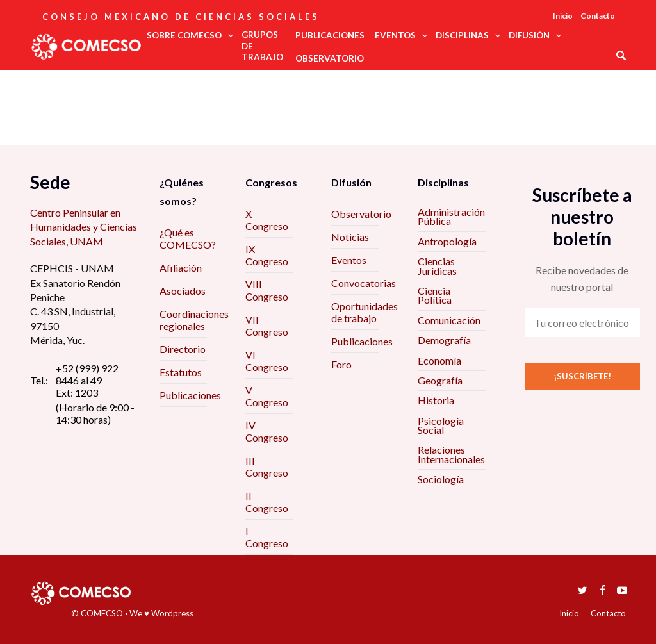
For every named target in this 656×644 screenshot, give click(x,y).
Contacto (598, 16)
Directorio (183, 349)
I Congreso (267, 537)
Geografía (440, 380)
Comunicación (449, 320)
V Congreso (267, 396)
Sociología (441, 479)
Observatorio (361, 214)
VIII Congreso (267, 290)
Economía (439, 360)
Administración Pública (451, 216)
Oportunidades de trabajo (365, 312)
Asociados (183, 291)
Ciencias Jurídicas (437, 266)
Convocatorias (364, 283)
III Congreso (267, 466)
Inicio (563, 16)
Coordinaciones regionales (194, 320)
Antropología (447, 241)
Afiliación (181, 268)
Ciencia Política (435, 295)
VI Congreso (267, 361)
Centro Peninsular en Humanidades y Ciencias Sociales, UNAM (84, 227)
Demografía (444, 340)
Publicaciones (190, 395)
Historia (436, 400)
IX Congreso (267, 255)
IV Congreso (267, 431)
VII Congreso (267, 326)
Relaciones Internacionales (451, 454)
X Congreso (267, 220)
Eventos (349, 260)
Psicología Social (441, 425)
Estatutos (181, 372)
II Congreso (267, 502)
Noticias (350, 237)
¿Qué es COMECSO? (188, 238)
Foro (341, 364)
